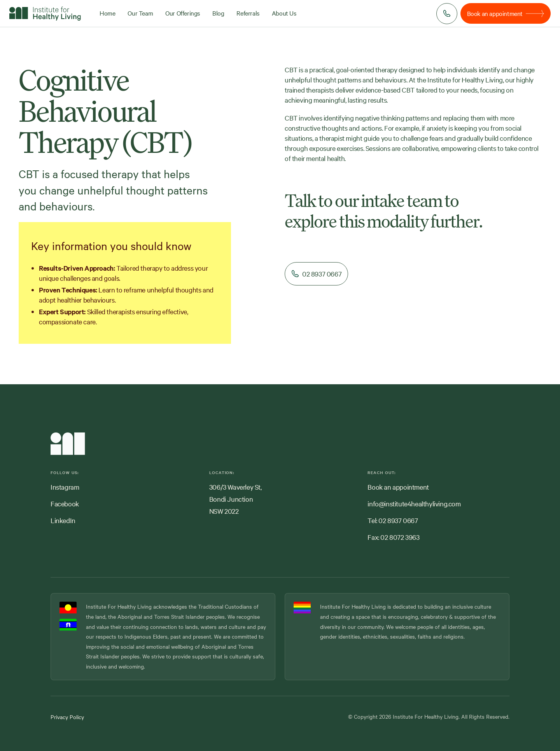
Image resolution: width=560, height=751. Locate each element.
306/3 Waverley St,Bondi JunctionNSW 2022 (235, 499)
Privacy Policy (67, 717)
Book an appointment (398, 487)
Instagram (65, 487)
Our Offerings (183, 13)
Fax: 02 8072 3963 (393, 537)
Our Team (140, 13)
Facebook (65, 503)
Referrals (248, 13)
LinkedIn (63, 520)
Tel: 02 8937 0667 (393, 520)
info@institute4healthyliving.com (414, 503)
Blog (218, 13)
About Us (284, 13)
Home (107, 13)
